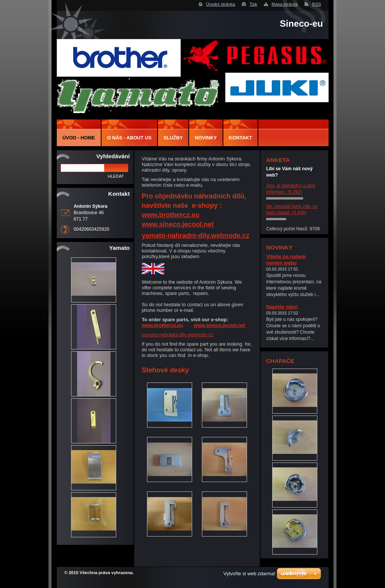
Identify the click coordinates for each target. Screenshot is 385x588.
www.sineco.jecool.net (178, 224)
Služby (173, 138)
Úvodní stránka (221, 4)
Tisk (253, 4)
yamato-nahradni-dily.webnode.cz (196, 236)
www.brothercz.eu (171, 215)
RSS (317, 4)
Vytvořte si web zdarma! (249, 574)
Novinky (206, 138)
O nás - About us (129, 138)
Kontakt (241, 138)
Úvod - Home (79, 138)
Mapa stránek (285, 4)
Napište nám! (282, 307)
